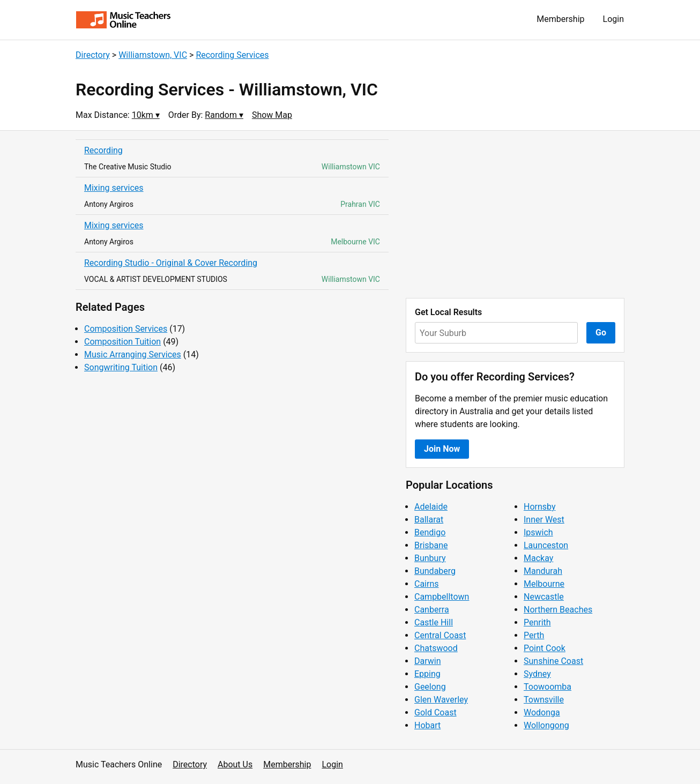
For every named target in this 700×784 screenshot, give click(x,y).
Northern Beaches (558, 610)
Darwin (428, 661)
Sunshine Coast (553, 661)
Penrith (537, 622)
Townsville (544, 700)
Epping (427, 674)
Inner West (544, 520)
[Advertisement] (515, 214)
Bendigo (430, 532)
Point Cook (545, 648)
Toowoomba (548, 687)
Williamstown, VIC (153, 55)
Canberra (432, 610)
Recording (103, 150)
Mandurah (543, 571)
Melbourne (544, 584)
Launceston (546, 545)
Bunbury (430, 558)
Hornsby (540, 507)
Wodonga (542, 712)
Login (613, 19)
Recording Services (232, 55)
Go (601, 333)
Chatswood (436, 648)
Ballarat (429, 520)
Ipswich (538, 532)
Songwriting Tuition (121, 367)
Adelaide (431, 507)
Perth (534, 635)
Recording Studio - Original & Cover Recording (171, 263)
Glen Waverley (441, 700)
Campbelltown (442, 597)
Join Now (442, 449)
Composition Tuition (122, 342)
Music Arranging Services (133, 354)
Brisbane (431, 545)
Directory (93, 55)
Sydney (537, 674)
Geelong (430, 687)
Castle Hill (434, 622)
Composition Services (126, 329)
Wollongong (546, 725)
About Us (235, 764)
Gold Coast (435, 712)
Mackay (538, 558)
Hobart (427, 725)
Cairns (427, 584)
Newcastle (544, 597)
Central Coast (440, 635)
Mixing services (114, 188)
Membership (560, 19)
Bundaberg (435, 571)
